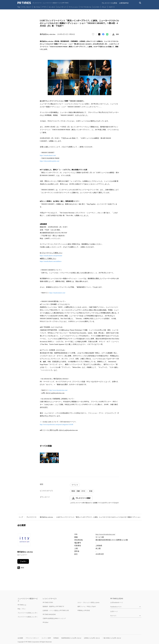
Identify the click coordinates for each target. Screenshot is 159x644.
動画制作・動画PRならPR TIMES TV (53, 606)
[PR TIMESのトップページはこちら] (43, 3)
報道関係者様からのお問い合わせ (71, 638)
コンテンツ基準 (46, 638)
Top (19, 7)
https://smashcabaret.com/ (48, 155)
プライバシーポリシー (32, 638)
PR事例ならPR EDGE (84, 610)
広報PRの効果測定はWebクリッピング (54, 618)
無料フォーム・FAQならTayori (87, 606)
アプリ (44, 7)
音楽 (91, 491)
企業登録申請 (124, 3)
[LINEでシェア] (107, 34)
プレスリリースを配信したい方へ (28, 617)
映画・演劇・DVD (78, 491)
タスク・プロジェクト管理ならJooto (88, 602)
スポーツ (112, 7)
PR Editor (46, 622)
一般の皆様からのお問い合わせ (112, 638)
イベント (75, 485)
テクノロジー (27, 7)
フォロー (23, 561)
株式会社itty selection (46, 517)
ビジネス (96, 7)
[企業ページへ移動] (24, 540)
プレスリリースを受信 (109, 3)
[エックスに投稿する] (99, 34)
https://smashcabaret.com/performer (51, 256)
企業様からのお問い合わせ (92, 638)
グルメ (104, 7)
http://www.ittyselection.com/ (58, 390)
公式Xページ (114, 611)
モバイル (37, 7)
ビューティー (62, 7)
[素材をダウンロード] (113, 34)
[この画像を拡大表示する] (49, 458)
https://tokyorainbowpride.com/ (50, 161)
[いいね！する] (93, 34)
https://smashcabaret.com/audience (51, 261)
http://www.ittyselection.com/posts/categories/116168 (56, 425)
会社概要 (20, 638)
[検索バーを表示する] (140, 3)
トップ (21, 517)
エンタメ (52, 7)
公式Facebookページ (117, 602)
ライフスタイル (86, 7)
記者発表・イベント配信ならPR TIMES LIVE (56, 610)
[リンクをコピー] (117, 34)
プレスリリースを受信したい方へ (28, 613)
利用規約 (56, 638)
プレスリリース (31, 517)
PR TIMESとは (22, 605)
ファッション (73, 7)
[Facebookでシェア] (103, 34)
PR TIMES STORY (48, 602)
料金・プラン (22, 609)
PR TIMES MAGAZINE (49, 614)
